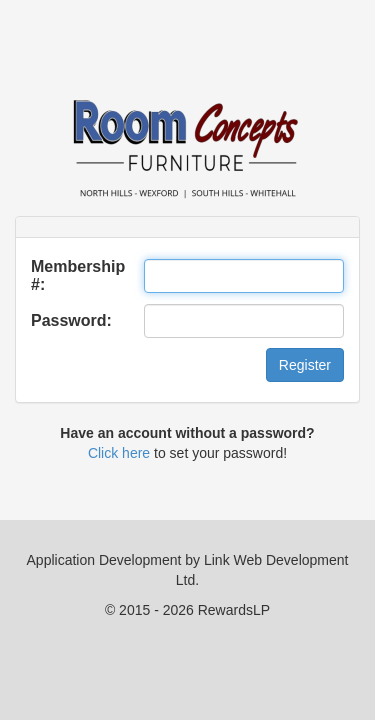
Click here (119, 453)
